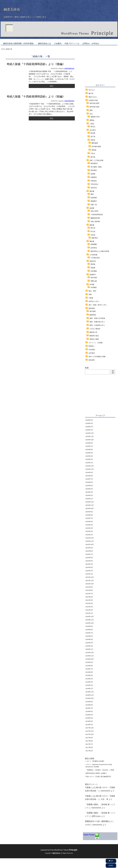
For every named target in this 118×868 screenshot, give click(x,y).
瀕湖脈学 (94, 201)
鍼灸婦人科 (93, 332)
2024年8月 (89, 476)
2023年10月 (90, 508)
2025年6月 (89, 449)
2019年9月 (89, 662)
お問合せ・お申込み (91, 43)
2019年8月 (89, 666)
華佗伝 (93, 127)
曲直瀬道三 (94, 163)
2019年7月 (89, 669)
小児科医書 (93, 255)
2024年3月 (89, 492)
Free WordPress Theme (64, 850)
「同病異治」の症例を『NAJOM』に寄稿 (100, 770)
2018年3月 (89, 721)
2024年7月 (89, 479)
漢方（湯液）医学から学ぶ (98, 305)
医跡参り (92, 346)
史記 (91, 114)
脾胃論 (94, 150)
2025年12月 (90, 433)
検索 (87, 368)
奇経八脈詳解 (95, 221)
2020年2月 (89, 646)
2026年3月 (89, 423)
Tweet (86, 835)
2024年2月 (89, 495)
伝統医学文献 (93, 100)
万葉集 (91, 298)
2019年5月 (89, 675)
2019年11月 (90, 656)
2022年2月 (89, 571)
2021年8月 (89, 590)
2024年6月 (89, 482)
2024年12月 (90, 466)
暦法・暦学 (92, 291)
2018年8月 (89, 705)
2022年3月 (89, 567)
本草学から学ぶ (94, 301)
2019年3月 (89, 682)
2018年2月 (89, 725)
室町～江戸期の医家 (97, 160)
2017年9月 (89, 738)
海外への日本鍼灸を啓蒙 (97, 356)
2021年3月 (89, 607)
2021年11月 (90, 580)
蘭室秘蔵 (95, 143)
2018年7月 (89, 708)
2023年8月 (89, 515)
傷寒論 (92, 120)
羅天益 (93, 157)
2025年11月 (90, 436)
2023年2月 (89, 535)
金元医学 (93, 130)
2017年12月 (90, 728)
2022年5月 (89, 561)
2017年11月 (90, 731)
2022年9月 (89, 548)
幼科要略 (94, 271)
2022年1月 (89, 574)
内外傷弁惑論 (96, 146)
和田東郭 (94, 170)
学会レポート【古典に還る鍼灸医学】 (99, 776)
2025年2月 (89, 459)
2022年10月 (90, 544)
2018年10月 (90, 698)
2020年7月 (89, 633)
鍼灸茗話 (95, 238)
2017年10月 (90, 734)
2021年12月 (90, 577)
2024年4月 (89, 489)
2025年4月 (89, 456)
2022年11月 (90, 541)
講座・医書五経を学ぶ (97, 322)
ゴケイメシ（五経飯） (96, 343)
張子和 (93, 137)
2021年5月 (89, 600)
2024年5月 (89, 486)
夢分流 (93, 228)
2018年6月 (89, 711)
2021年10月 (90, 584)
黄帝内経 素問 (94, 103)
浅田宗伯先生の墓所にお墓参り (96, 773)
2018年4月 (89, 718)
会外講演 (92, 353)
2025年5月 (89, 453)
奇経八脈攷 (94, 211)
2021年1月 (89, 613)
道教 (90, 294)
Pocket (92, 835)
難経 (91, 110)
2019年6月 (89, 672)
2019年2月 (89, 685)
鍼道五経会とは (45, 43)
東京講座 (93, 311)
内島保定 (94, 181)
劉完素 (93, 133)
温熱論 (93, 268)
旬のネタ (92, 90)
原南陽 (93, 174)
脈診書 (92, 191)
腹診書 (92, 241)
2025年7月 (89, 446)
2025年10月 (90, 440)
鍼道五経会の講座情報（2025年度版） (19, 43)
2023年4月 (89, 528)
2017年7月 (89, 744)
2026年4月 (89, 420)
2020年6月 (89, 636)
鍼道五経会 (12, 9)
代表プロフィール (72, 43)
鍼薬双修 (93, 315)
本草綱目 (94, 287)
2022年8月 (89, 551)
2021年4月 (89, 603)
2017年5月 (89, 751)
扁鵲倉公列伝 (95, 117)
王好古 (93, 153)
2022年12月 (90, 538)
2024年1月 (89, 499)
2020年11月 (90, 620)
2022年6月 (89, 558)
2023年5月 (89, 525)
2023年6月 (89, 522)
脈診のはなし (93, 97)
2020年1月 (89, 649)
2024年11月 (90, 469)
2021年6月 (89, 597)
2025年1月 (89, 463)
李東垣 (93, 140)
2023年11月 (90, 505)
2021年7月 (89, 594)
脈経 (92, 194)
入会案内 (58, 43)
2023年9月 (89, 512)
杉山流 (93, 231)
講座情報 (92, 308)
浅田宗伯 (94, 188)
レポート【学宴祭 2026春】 (95, 761)
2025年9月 (89, 443)
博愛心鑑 (94, 281)
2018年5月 (89, 715)
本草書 (92, 284)
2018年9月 (89, 702)
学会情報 (92, 350)
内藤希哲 (94, 177)
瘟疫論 (93, 264)
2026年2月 (89, 427)
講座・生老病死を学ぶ (97, 325)
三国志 (92, 124)
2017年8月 (89, 741)
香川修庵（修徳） (97, 167)
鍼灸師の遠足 (94, 336)
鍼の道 (91, 93)
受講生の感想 (94, 339)
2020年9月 (89, 626)
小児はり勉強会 (95, 329)
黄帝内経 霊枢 (94, 107)
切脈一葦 (94, 205)
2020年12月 (90, 616)
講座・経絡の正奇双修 (97, 318)
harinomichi (105, 791)
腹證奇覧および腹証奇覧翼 (100, 251)
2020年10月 (90, 623)
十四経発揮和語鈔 (69, 69)
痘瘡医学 (93, 275)
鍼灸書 (92, 225)
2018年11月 (90, 695)
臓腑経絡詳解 (95, 218)
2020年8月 (89, 630)
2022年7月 (89, 554)
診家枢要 (94, 198)
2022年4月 (89, 564)
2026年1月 (89, 430)
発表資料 (92, 360)
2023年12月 (90, 502)
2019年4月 (89, 679)
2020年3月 (89, 643)
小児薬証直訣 (95, 258)
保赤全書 (94, 278)
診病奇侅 (94, 248)
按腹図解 (94, 244)
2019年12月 (90, 652)
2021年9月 (89, 587)
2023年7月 (89, 518)
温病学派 (93, 261)
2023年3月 (89, 531)
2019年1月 (89, 688)
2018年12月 (90, 692)
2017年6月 (89, 747)
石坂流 (93, 235)
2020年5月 (89, 639)
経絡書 (92, 208)
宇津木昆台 (94, 184)
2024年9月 (89, 472)
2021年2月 (89, 610)
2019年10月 (90, 659)
